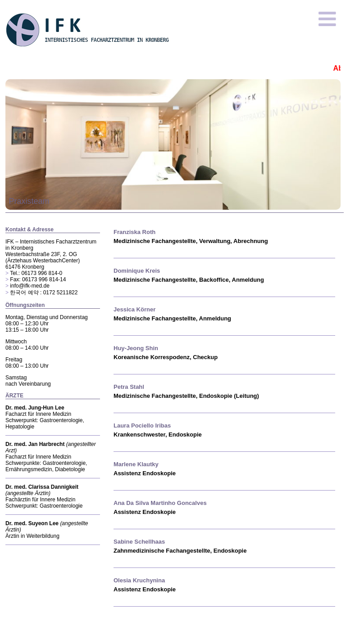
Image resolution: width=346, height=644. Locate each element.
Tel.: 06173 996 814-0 (36, 273)
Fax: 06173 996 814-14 (38, 279)
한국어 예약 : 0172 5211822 (44, 293)
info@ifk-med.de (30, 286)
